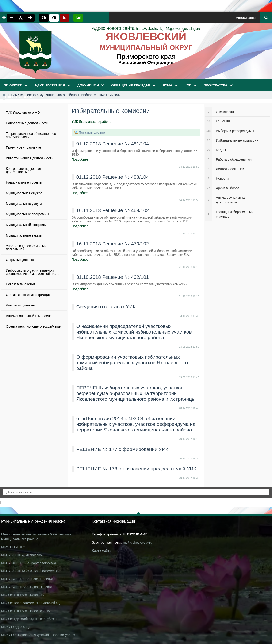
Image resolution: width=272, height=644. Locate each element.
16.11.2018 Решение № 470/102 (113, 244)
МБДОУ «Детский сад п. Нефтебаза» (29, 619)
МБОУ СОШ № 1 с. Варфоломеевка (29, 563)
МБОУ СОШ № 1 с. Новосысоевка (27, 579)
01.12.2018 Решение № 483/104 (113, 177)
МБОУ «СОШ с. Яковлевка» (22, 555)
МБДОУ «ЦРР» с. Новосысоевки (26, 611)
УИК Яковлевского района (92, 122)
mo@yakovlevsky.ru (138, 543)
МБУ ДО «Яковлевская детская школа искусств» (38, 635)
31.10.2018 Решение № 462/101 (113, 277)
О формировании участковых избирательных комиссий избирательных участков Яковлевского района (132, 363)
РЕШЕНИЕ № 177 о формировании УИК (122, 449)
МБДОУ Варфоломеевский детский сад (31, 603)
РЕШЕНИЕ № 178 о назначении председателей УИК (136, 469)
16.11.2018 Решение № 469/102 (113, 210)
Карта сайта (101, 551)
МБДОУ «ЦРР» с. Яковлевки (23, 595)
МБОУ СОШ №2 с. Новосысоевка (27, 587)
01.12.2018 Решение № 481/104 (113, 144)
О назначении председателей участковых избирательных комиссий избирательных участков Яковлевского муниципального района (134, 332)
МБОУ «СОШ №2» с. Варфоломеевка (30, 571)
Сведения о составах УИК (106, 307)
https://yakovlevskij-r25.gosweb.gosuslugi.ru (146, 29)
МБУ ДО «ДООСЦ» (16, 627)
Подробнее (80, 159)
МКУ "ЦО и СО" (13, 547)
